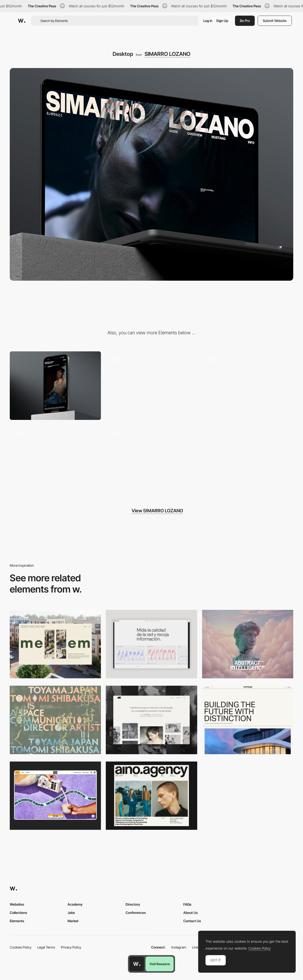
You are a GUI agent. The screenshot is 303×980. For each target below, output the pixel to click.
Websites (17, 904)
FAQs (187, 904)
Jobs (71, 913)
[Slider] (151, 386)
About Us (191, 913)
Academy (75, 904)
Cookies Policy (21, 947)
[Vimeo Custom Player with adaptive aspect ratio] (55, 459)
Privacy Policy (71, 947)
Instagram (179, 947)
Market (73, 921)
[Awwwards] (22, 21)
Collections (18, 913)
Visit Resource (160, 964)
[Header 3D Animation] (151, 459)
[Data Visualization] (151, 644)
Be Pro (245, 21)
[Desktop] (55, 644)
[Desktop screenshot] (151, 720)
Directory (133, 904)
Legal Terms (46, 947)
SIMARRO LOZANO (167, 54)
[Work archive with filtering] (248, 386)
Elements (17, 921)
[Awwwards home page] (137, 964)
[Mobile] (55, 386)
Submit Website (275, 21)
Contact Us (192, 921)
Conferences (136, 913)
